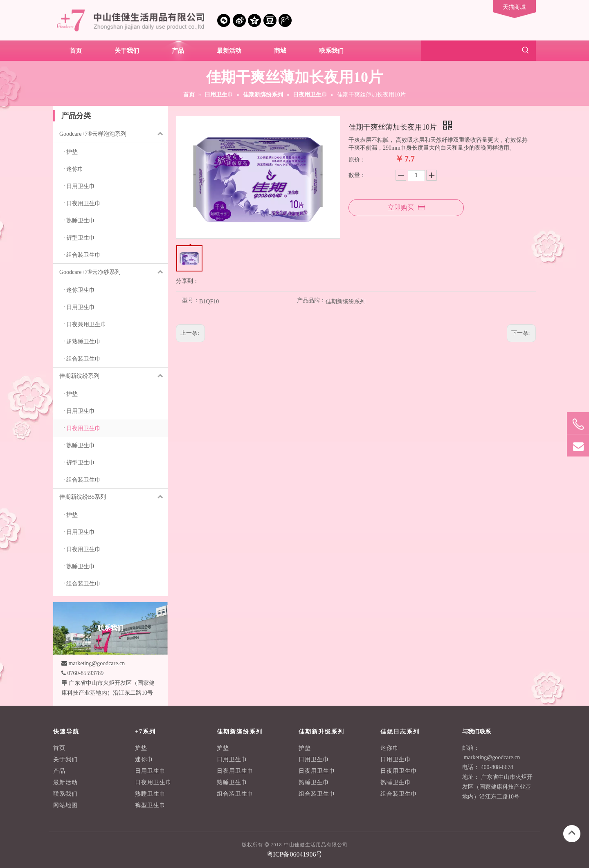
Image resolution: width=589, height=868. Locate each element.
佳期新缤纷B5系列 (114, 497)
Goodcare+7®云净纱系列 (114, 272)
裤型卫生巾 (150, 805)
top (572, 833)
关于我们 (65, 759)
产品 (59, 771)
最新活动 (65, 782)
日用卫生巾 (150, 771)
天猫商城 (514, 7)
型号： (191, 301)
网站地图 (65, 805)
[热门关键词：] (526, 51)
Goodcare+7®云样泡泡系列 (114, 134)
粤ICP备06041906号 (295, 854)
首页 (59, 748)
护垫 (141, 748)
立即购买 (406, 207)
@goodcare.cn (503, 757)
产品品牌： (311, 301)
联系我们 (65, 794)
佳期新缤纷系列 (114, 376)
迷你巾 (144, 759)
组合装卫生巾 (235, 794)
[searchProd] (468, 51)
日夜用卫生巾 (153, 782)
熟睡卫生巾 (150, 794)
